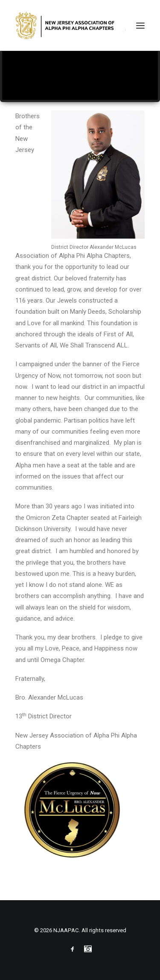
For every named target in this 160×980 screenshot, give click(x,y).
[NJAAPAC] (72, 25)
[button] (140, 25)
